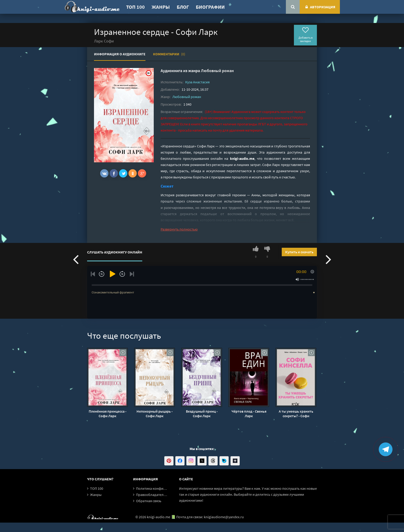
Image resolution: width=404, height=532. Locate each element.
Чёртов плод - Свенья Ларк (249, 414)
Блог (183, 7)
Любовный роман (217, 71)
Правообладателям (152, 495)
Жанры (161, 7)
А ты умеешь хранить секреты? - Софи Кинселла (296, 414)
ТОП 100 (135, 7)
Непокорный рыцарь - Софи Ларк (155, 414)
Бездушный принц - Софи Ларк (202, 414)
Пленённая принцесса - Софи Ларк (108, 414)
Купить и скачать (299, 252)
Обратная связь (149, 501)
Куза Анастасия (197, 82)
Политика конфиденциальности (162, 488)
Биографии (210, 7)
